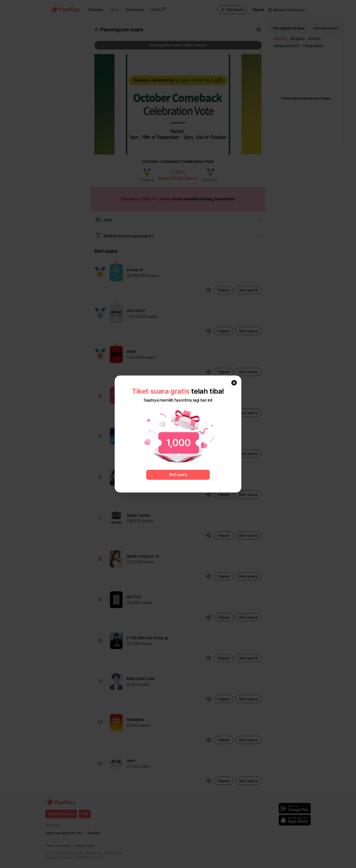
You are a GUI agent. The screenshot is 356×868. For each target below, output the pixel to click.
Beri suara (178, 475)
